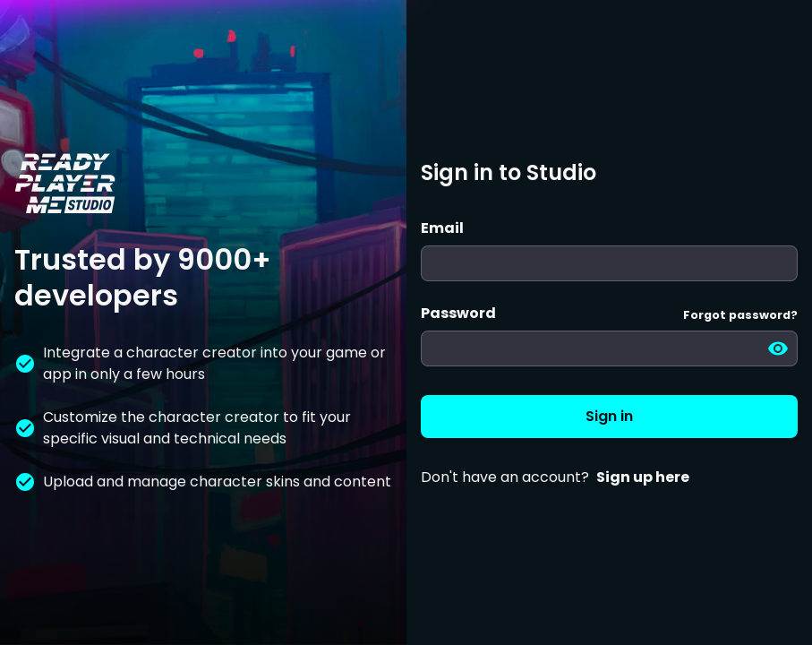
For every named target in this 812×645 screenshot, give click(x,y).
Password (458, 313)
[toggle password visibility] (778, 348)
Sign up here (643, 477)
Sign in (610, 417)
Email (442, 228)
